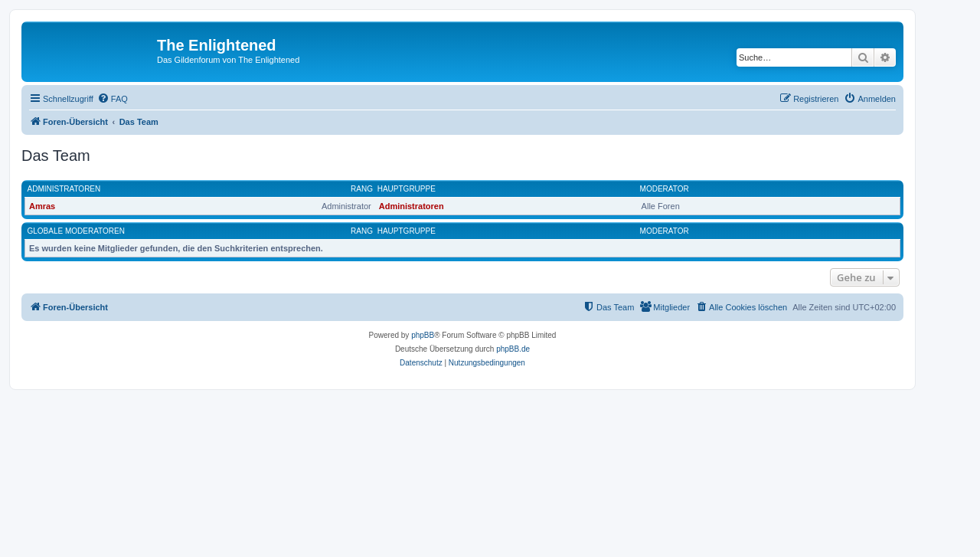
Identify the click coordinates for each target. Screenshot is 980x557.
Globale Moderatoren (76, 231)
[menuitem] (113, 99)
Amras (42, 206)
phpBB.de (513, 349)
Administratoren (64, 189)
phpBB (423, 335)
